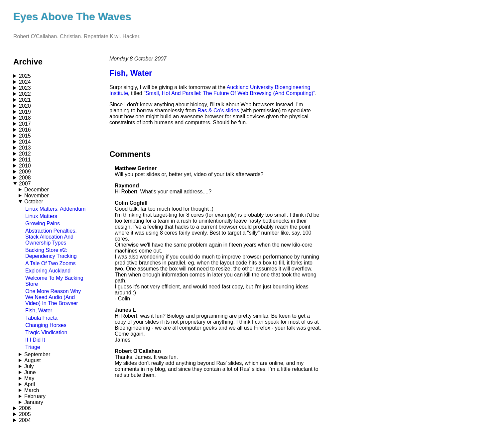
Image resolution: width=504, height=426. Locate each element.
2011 (25, 160)
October (34, 202)
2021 (25, 100)
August (33, 360)
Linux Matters (41, 216)
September (37, 354)
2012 (25, 154)
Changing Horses (46, 325)
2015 (25, 136)
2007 (25, 184)
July (29, 366)
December (37, 190)
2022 (25, 94)
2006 (25, 408)
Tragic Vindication (46, 332)
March (32, 390)
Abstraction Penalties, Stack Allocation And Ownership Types (51, 237)
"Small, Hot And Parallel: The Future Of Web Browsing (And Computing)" (229, 93)
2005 (25, 414)
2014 (25, 142)
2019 (25, 112)
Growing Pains (43, 223)
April (30, 384)
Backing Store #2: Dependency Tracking (51, 253)
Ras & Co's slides (218, 110)
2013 (25, 148)
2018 (25, 118)
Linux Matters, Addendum (55, 209)
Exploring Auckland (48, 271)
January (34, 402)
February (35, 396)
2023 (25, 88)
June (30, 372)
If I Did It (35, 340)
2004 (25, 420)
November (37, 196)
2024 (25, 82)
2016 (25, 130)
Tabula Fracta (41, 318)
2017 (25, 124)
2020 (25, 106)
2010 (25, 166)
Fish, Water (39, 311)
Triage (33, 347)
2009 (25, 172)
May (29, 378)
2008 (25, 178)
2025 (25, 76)
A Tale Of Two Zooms (50, 263)
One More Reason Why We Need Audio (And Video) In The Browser (53, 297)
